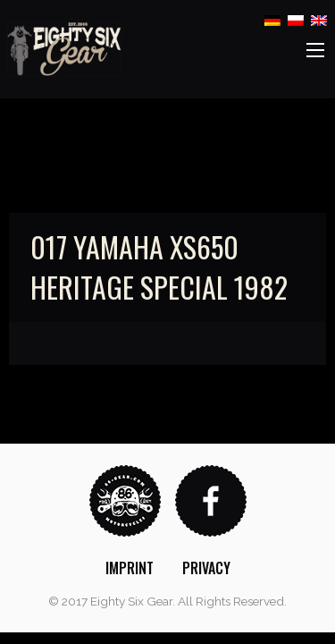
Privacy (206, 568)
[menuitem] (130, 568)
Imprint (130, 568)
